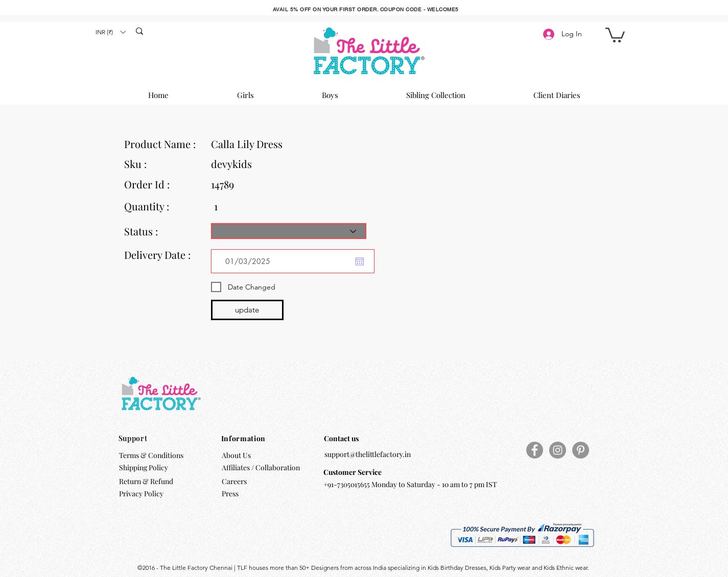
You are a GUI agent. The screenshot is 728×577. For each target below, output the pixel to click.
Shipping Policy (144, 467)
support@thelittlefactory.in (368, 454)
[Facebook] (535, 450)
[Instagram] (558, 450)
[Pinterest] (581, 450)
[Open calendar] (360, 261)
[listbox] (110, 32)
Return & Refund (147, 481)
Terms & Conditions (151, 455)
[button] (110, 32)
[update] (247, 310)
